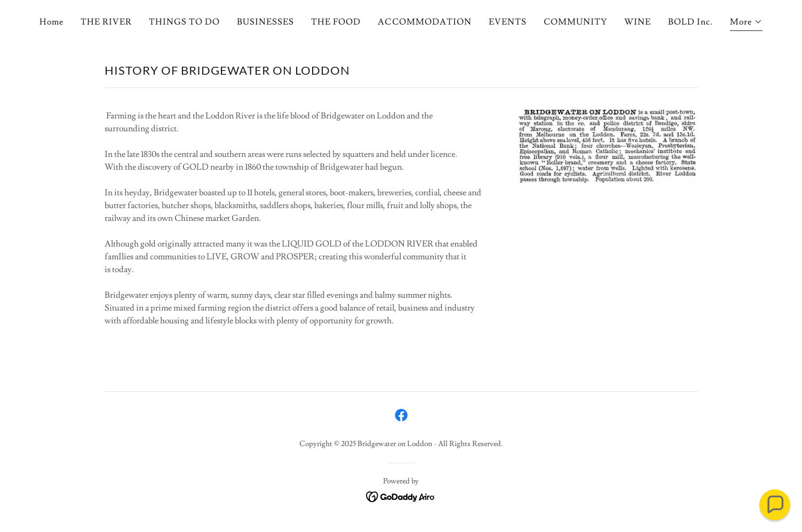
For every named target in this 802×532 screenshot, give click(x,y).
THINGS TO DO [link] (184, 22)
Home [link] (51, 22)
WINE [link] (638, 22)
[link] (401, 415)
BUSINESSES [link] (265, 22)
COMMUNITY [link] (575, 22)
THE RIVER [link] (106, 22)
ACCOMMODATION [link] (424, 22)
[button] (746, 23)
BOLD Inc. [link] (690, 22)
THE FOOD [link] (336, 22)
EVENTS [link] (508, 22)
